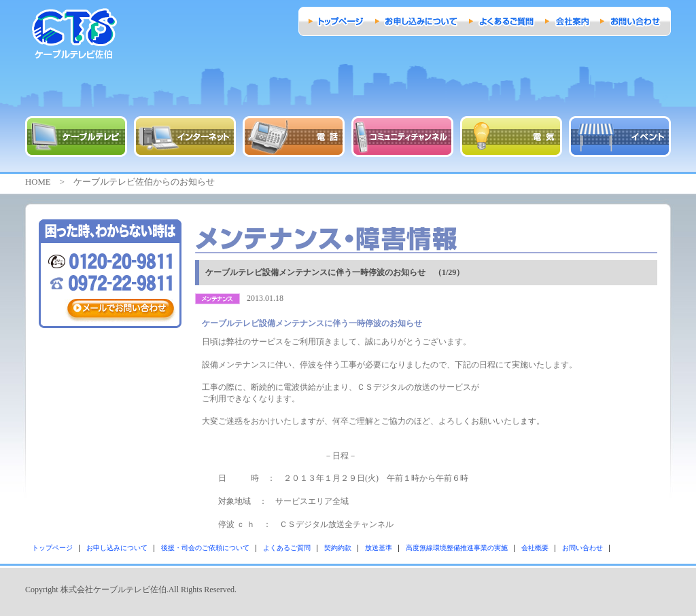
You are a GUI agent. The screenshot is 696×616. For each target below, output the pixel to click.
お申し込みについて (117, 548)
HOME (38, 182)
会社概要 (535, 548)
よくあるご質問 (287, 548)
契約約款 (338, 548)
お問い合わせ (582, 548)
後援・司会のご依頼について (205, 548)
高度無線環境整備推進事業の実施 (457, 548)
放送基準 (379, 548)
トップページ (52, 548)
